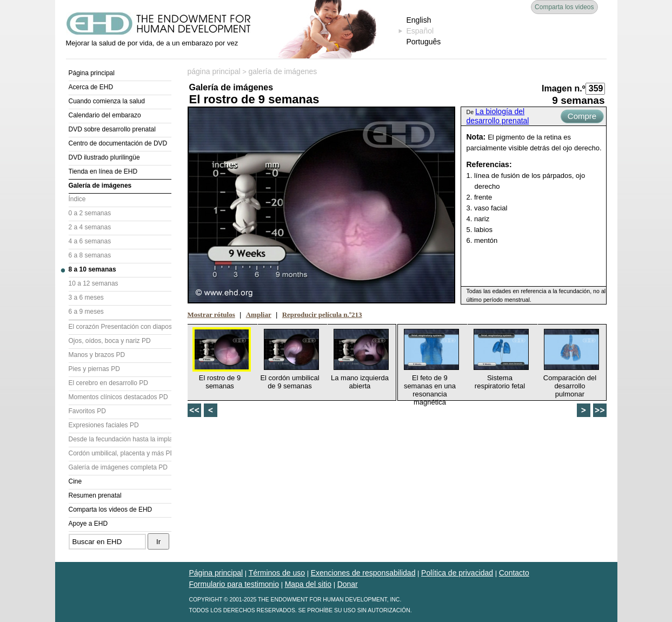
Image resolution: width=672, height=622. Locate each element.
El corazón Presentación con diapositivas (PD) (120, 327)
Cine (75, 481)
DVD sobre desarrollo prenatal (112, 129)
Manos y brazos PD (97, 355)
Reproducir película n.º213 (322, 315)
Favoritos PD (87, 411)
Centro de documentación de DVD (118, 143)
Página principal (92, 73)
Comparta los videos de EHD (111, 509)
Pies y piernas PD (94, 369)
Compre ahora (582, 117)
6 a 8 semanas (90, 255)
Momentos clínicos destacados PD (118, 397)
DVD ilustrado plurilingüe (104, 157)
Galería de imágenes (100, 186)
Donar (348, 584)
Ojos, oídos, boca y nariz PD (110, 341)
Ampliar (259, 315)
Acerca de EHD (91, 87)
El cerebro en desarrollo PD (108, 383)
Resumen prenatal (95, 495)
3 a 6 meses (86, 297)
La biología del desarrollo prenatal (498, 116)
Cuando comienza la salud (107, 101)
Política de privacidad (457, 573)
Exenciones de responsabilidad (363, 573)
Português (424, 42)
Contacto (514, 573)
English (419, 20)
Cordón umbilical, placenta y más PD (120, 453)
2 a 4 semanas (90, 227)
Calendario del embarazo (105, 115)
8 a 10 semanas (92, 269)
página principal (214, 71)
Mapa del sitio (308, 584)
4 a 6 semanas (90, 241)
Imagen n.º (564, 88)
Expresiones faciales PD (104, 425)
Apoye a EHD (88, 524)
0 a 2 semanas (90, 213)
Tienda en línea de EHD (103, 171)
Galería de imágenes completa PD (118, 467)
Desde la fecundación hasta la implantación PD (120, 439)
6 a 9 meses (86, 312)
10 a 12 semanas (94, 283)
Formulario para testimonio (234, 584)
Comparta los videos (564, 7)
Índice (77, 199)
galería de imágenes (282, 71)
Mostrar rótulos (211, 315)
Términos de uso (277, 573)
